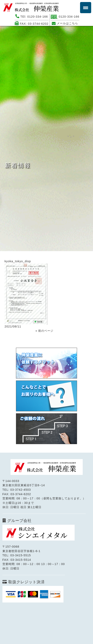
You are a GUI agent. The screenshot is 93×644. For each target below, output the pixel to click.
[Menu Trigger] (86, 8)
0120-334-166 (38, 17)
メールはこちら (67, 23)
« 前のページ (44, 331)
